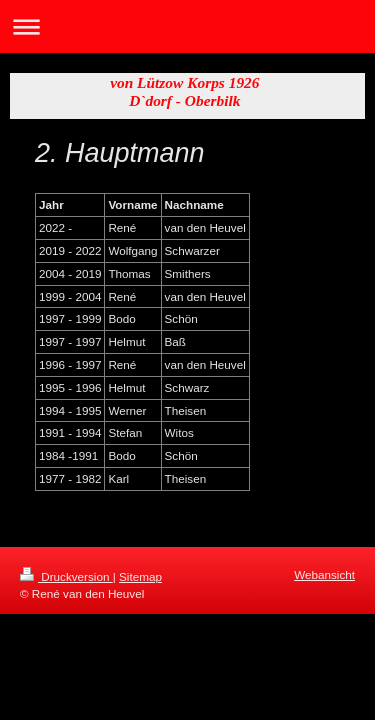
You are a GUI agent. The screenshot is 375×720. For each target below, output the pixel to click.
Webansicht (324, 574)
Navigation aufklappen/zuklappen (187, 26)
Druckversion (66, 576)
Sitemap (140, 576)
